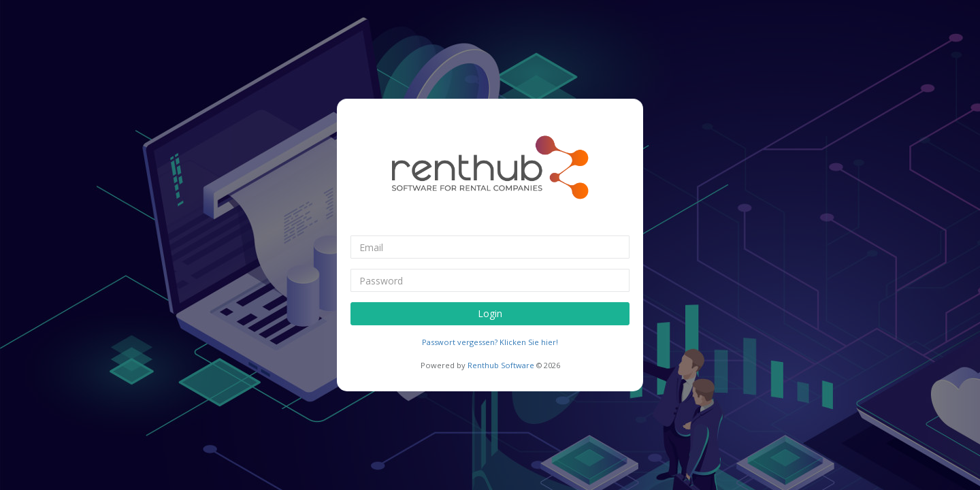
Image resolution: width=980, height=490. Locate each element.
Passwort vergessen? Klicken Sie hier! (490, 342)
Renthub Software (501, 365)
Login (490, 313)
